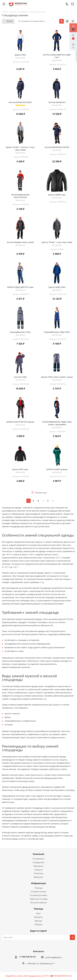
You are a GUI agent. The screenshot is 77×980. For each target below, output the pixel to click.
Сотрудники (39, 862)
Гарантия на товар (39, 899)
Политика (39, 873)
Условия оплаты (39, 892)
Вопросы (39, 917)
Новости (39, 870)
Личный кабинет (39, 903)
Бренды (39, 921)
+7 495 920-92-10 (27, 957)
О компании (39, 859)
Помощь (39, 888)
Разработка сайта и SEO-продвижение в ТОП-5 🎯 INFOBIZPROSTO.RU (39, 976)
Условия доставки (39, 895)
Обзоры (39, 924)
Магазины (39, 866)
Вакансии (39, 877)
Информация (39, 883)
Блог (39, 913)
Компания (39, 854)
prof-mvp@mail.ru (54, 957)
